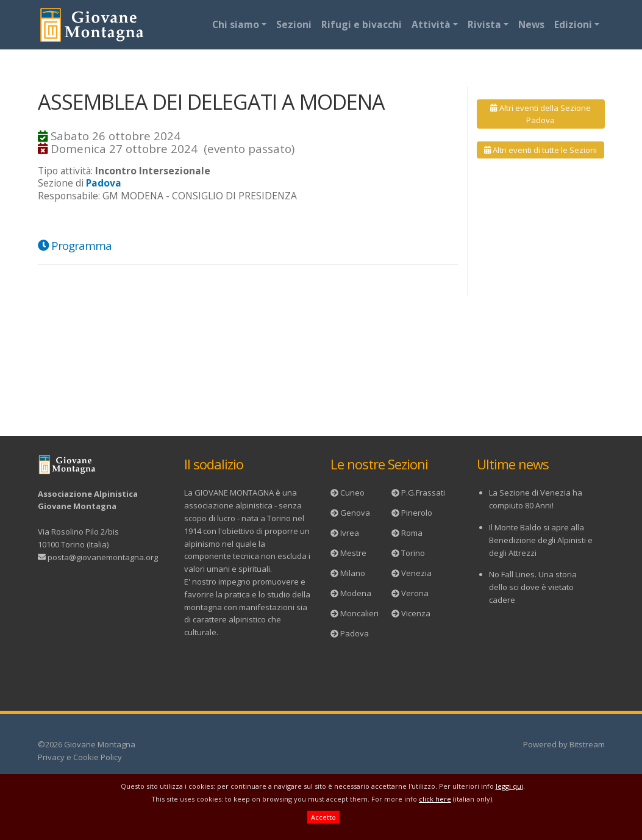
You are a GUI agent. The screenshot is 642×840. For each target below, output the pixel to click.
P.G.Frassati (423, 493)
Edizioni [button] (573, 24)
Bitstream (587, 744)
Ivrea (350, 533)
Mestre (353, 553)
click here (435, 799)
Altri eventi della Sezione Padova (540, 114)
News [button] (531, 24)
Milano (353, 573)
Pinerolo (417, 513)
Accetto (323, 817)
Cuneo (352, 493)
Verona (415, 593)
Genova (355, 513)
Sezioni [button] (294, 24)
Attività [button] (431, 24)
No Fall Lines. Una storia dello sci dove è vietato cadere (533, 587)
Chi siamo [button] (236, 24)
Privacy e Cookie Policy (80, 757)
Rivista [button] (484, 24)
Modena (356, 593)
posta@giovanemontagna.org (103, 557)
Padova (355, 633)
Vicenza (416, 613)
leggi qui (509, 786)
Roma (412, 533)
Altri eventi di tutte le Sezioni (540, 150)
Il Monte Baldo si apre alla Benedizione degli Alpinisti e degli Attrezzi (541, 540)
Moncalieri (359, 613)
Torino (413, 553)
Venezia (416, 573)
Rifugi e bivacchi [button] (362, 24)
